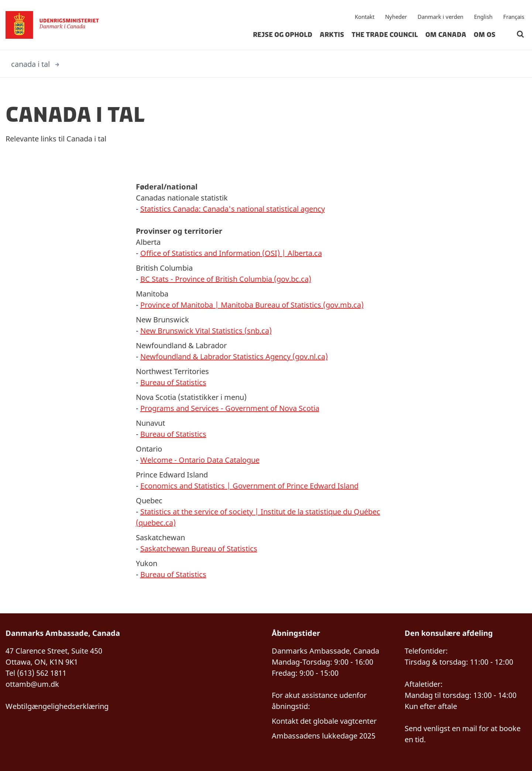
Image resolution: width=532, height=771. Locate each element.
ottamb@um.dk (32, 684)
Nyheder (396, 17)
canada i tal (30, 64)
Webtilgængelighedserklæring (57, 706)
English (483, 17)
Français (514, 17)
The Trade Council (385, 35)
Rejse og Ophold (283, 35)
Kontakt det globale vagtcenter (324, 721)
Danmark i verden (440, 17)
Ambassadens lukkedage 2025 (324, 736)
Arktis (332, 35)
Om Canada (446, 35)
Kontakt (365, 17)
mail (470, 728)
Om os (485, 35)
